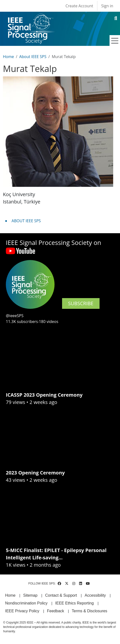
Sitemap (30, 595)
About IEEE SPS (33, 57)
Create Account (79, 6)
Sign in (107, 6)
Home (8, 57)
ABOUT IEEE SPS (26, 221)
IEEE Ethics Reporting (74, 603)
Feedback (55, 611)
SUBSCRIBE (81, 303)
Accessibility (95, 595)
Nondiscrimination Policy (26, 603)
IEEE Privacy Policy (22, 611)
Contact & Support (61, 595)
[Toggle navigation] (115, 41)
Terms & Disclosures (90, 611)
